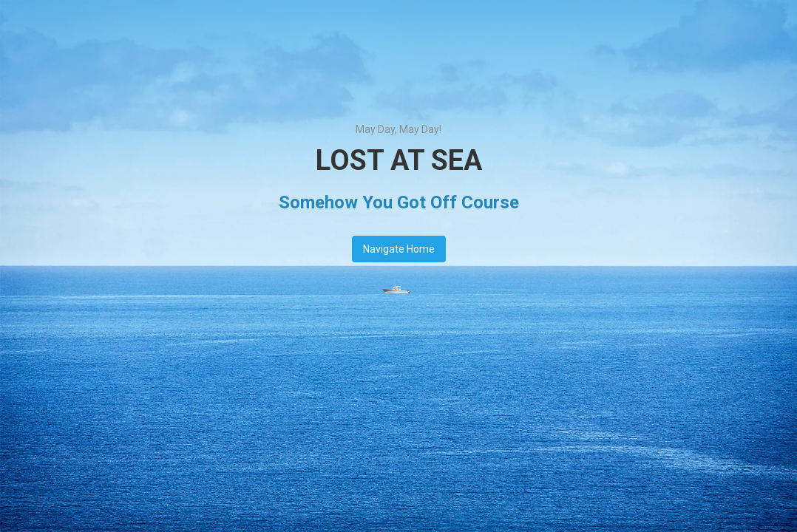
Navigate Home (399, 249)
